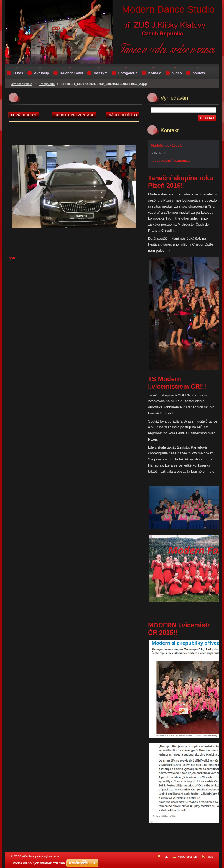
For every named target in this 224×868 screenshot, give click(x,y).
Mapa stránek (187, 857)
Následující (123, 115)
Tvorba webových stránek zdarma (38, 863)
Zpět (12, 258)
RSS (210, 857)
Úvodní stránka (21, 84)
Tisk (165, 857)
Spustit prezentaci (74, 115)
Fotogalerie (47, 84)
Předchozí (23, 115)
